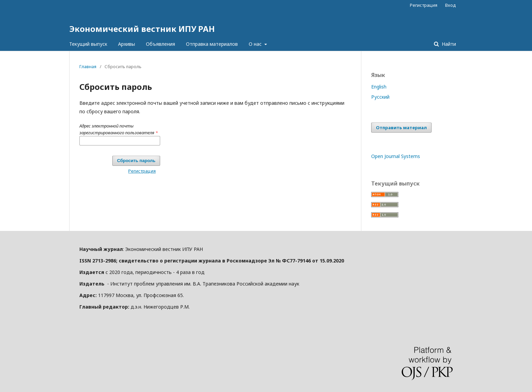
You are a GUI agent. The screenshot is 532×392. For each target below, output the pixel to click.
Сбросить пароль (136, 161)
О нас (256, 44)
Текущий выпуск (88, 44)
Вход (451, 5)
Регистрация (424, 5)
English (379, 87)
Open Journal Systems (396, 156)
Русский (380, 97)
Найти (448, 44)
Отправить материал (401, 128)
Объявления (160, 44)
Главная (88, 66)
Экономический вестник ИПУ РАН (142, 29)
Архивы (127, 44)
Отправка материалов (212, 44)
